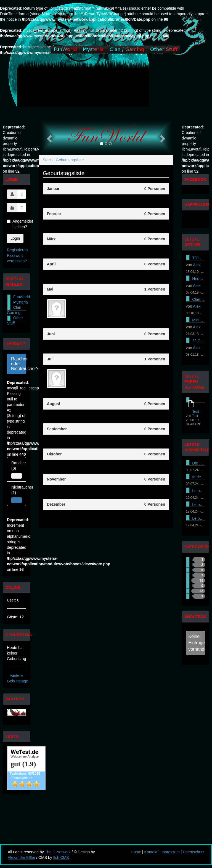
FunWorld (22, 297)
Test (196, 411)
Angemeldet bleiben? (17, 224)
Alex (197, 265)
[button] (49, 137)
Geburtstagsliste (70, 160)
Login (15, 238)
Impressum (170, 852)
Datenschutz (194, 852)
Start (47, 160)
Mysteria (21, 302)
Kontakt (151, 852)
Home (136, 852)
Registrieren (17, 250)
